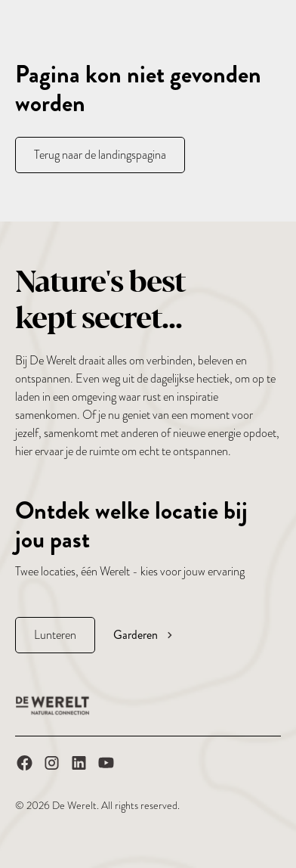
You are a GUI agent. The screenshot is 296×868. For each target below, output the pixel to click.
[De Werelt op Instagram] (52, 766)
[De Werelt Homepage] (53, 706)
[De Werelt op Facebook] (25, 766)
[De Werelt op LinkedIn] (79, 766)
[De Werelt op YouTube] (106, 766)
